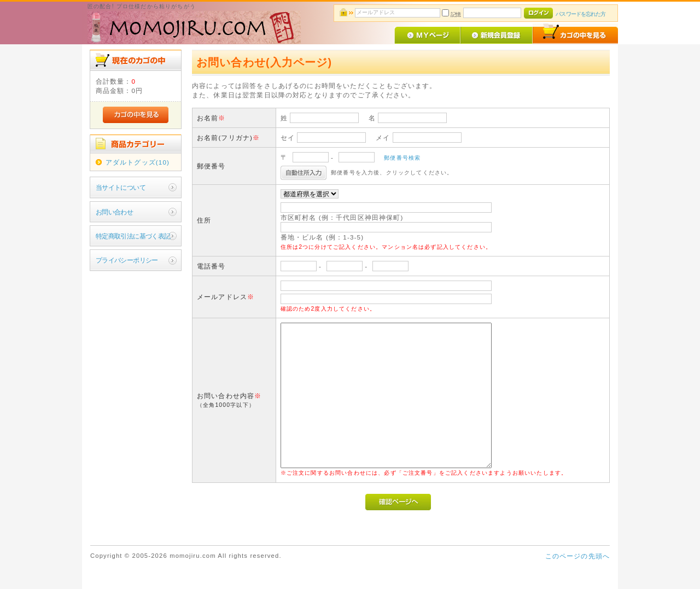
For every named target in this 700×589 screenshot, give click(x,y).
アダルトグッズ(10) (138, 162)
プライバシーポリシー (127, 260)
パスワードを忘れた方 (581, 14)
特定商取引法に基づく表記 (133, 236)
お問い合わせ (115, 212)
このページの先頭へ (577, 556)
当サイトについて (121, 187)
